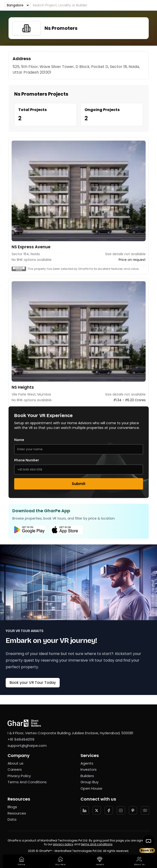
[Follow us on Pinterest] (133, 810)
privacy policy (63, 844)
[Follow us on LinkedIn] (85, 810)
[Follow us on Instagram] (121, 810)
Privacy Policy (19, 776)
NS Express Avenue (31, 247)
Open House (91, 788)
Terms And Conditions (27, 782)
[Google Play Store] (29, 530)
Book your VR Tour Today (33, 683)
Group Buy (90, 782)
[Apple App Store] (67, 530)
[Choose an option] (18, 5)
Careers (15, 769)
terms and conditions (97, 844)
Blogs (12, 807)
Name (19, 440)
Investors (89, 769)
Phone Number (27, 460)
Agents (87, 763)
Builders (87, 776)
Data (12, 819)
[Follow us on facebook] (109, 810)
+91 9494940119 (21, 739)
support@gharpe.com (27, 746)
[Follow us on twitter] (97, 810)
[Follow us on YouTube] (145, 810)
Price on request (132, 260)
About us (16, 763)
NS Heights (23, 387)
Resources (17, 813)
